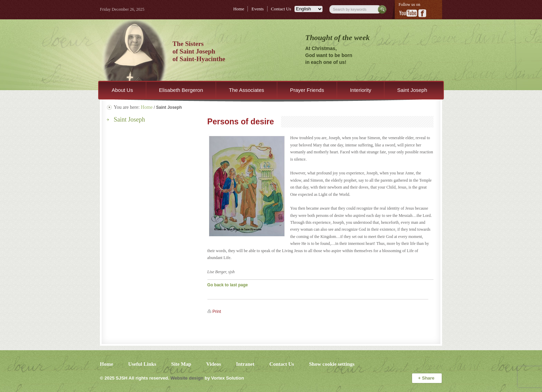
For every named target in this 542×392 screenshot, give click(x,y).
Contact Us (281, 9)
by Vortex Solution (224, 378)
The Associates (246, 90)
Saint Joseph (412, 90)
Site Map (181, 364)
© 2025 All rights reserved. (135, 378)
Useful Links (142, 364)
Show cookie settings (332, 364)
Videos (214, 364)
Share (427, 378)
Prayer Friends (307, 90)
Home (239, 9)
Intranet (245, 364)
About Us (122, 90)
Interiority (361, 90)
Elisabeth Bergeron (181, 90)
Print (217, 312)
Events (257, 9)
